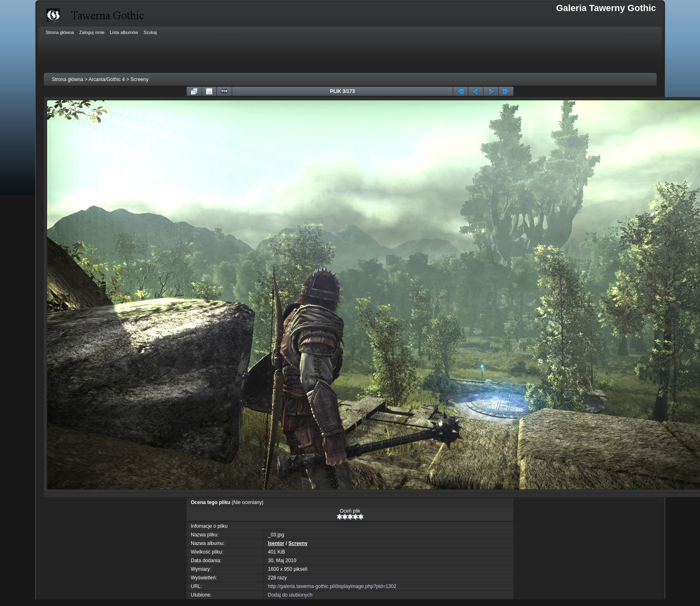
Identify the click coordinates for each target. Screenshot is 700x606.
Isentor (276, 543)
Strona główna (68, 79)
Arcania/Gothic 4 (107, 79)
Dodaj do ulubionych (290, 595)
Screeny (140, 79)
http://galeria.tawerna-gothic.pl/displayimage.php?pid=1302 (332, 586)
